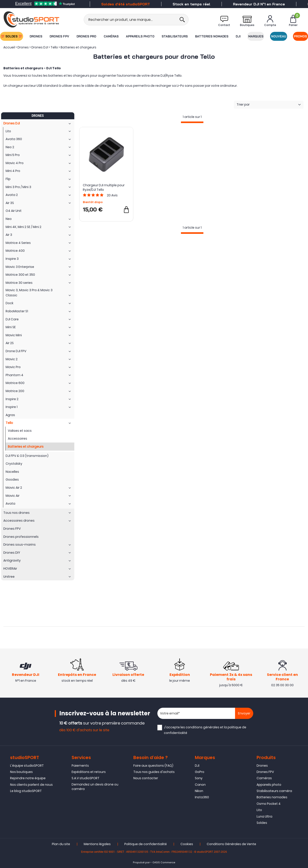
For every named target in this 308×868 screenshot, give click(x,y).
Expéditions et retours (89, 772)
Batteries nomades (212, 36)
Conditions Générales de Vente (231, 844)
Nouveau (279, 36)
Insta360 (202, 797)
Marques (256, 36)
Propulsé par (141, 863)
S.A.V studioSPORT (86, 778)
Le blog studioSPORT (26, 791)
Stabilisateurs (175, 36)
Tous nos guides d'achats (154, 772)
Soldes (262, 823)
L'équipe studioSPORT (27, 766)
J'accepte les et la (205, 730)
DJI (238, 36)
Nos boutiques (21, 772)
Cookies (187, 844)
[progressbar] (192, 122)
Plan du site (61, 844)
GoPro (200, 772)
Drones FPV (59, 36)
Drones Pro (86, 36)
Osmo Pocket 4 (269, 804)
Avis (112, 195)
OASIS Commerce (164, 863)
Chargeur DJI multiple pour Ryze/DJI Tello (104, 187)
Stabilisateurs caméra (274, 791)
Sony (199, 778)
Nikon (199, 791)
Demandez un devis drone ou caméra (95, 787)
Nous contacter (146, 778)
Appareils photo (140, 36)
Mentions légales (97, 844)
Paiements (80, 766)
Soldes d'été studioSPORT (126, 4)
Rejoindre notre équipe (28, 778)
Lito (259, 810)
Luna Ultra (264, 816)
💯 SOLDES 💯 (11, 36)
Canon (200, 785)
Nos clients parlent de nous (31, 785)
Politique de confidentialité (146, 844)
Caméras (111, 36)
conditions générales (202, 727)
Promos (301, 36)
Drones (36, 36)
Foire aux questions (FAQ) (153, 766)
